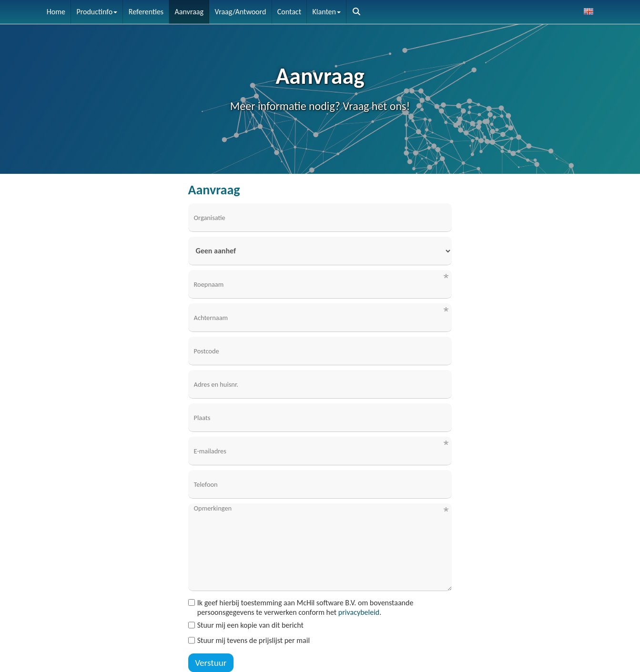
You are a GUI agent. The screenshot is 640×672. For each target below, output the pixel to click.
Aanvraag (189, 12)
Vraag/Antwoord (241, 12)
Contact (289, 12)
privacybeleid (359, 612)
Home (56, 12)
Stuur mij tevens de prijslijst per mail (249, 640)
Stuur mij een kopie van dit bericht (246, 625)
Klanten (327, 12)
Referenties (146, 12)
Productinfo (97, 12)
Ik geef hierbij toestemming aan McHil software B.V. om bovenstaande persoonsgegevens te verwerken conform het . (301, 607)
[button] (357, 12)
